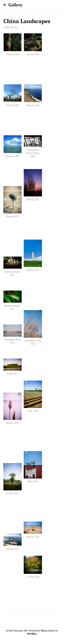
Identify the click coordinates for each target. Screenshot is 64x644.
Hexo (44, 631)
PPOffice (32, 634)
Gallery (15, 5)
